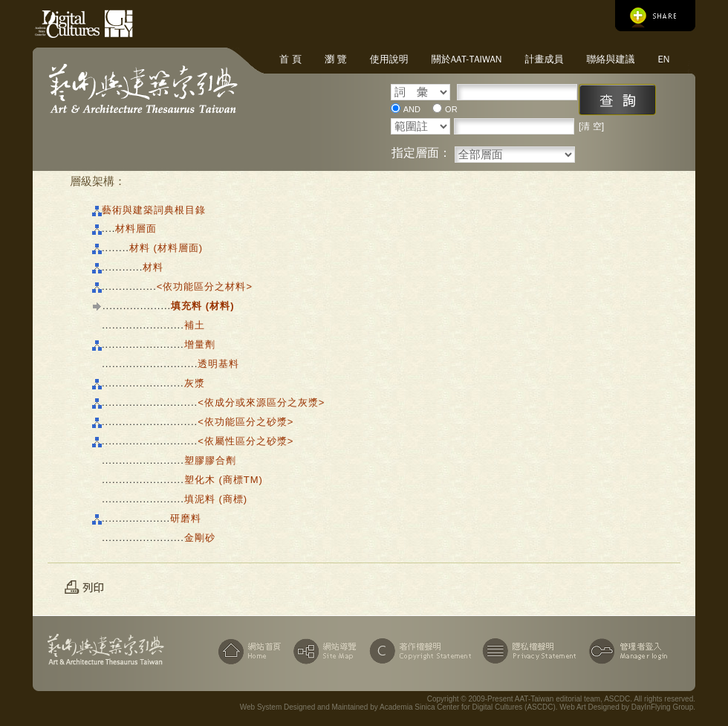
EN (663, 59)
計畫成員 (544, 59)
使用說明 (389, 59)
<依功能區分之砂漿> (246, 422)
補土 (195, 325)
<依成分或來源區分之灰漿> (261, 402)
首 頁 (290, 59)
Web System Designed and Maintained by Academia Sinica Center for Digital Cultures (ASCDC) (398, 707)
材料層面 (136, 229)
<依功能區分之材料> (205, 286)
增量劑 (200, 344)
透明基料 (218, 364)
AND (412, 109)
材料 (153, 267)
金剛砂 (200, 538)
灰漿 (195, 383)
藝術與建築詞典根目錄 (154, 210)
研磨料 (186, 518)
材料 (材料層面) (166, 248)
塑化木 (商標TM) (224, 480)
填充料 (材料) (202, 306)
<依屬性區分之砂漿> (246, 441)
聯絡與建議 (610, 59)
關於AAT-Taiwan (467, 59)
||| (97, 325)
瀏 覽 (336, 59)
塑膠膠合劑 (210, 460)
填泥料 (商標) (216, 499)
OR (451, 109)
